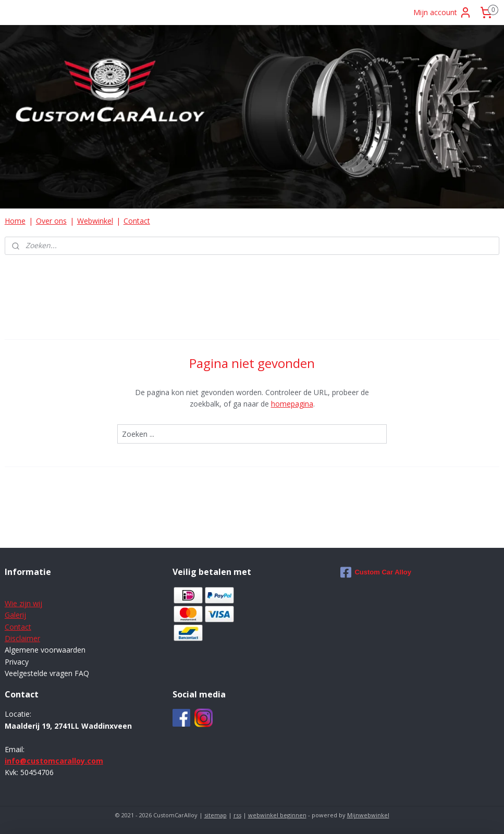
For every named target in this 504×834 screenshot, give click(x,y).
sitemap (216, 815)
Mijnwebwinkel (368, 815)
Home (15, 221)
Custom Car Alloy (376, 572)
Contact (137, 221)
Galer (14, 615)
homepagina (292, 404)
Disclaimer (22, 638)
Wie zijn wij (23, 603)
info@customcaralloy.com (54, 761)
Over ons (51, 221)
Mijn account (442, 13)
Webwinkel (95, 221)
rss (237, 815)
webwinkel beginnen (277, 815)
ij (24, 615)
